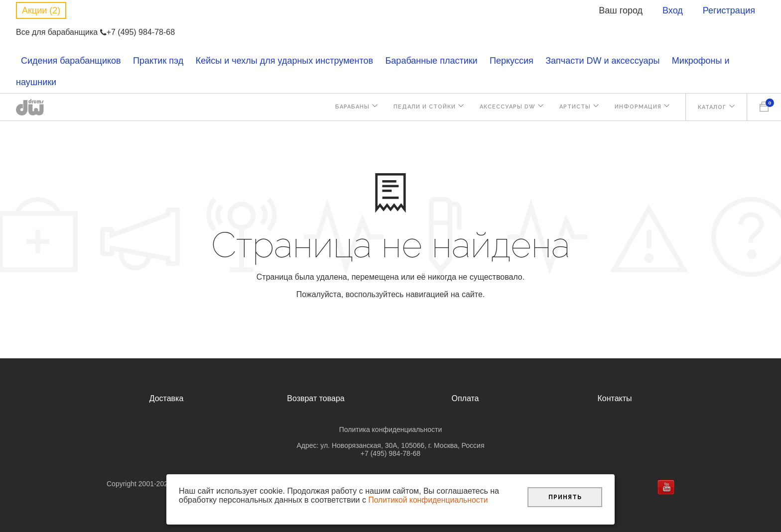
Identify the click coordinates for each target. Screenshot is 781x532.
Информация (637, 108)
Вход (673, 10)
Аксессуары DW (504, 108)
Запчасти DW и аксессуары (602, 61)
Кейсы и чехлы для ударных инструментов (284, 61)
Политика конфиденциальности (391, 429)
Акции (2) (41, 10)
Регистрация (729, 10)
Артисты (573, 108)
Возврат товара (316, 398)
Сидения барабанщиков (71, 61)
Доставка (167, 398)
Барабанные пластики (432, 61)
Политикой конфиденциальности (429, 500)
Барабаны (347, 108)
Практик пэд (158, 61)
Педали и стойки (420, 108)
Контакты (614, 398)
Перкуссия (512, 61)
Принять (565, 497)
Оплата (465, 398)
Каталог (712, 108)
